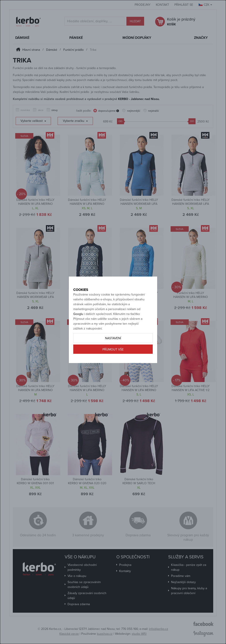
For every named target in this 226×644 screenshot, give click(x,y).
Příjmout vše (113, 359)
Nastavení (113, 348)
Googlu (78, 324)
